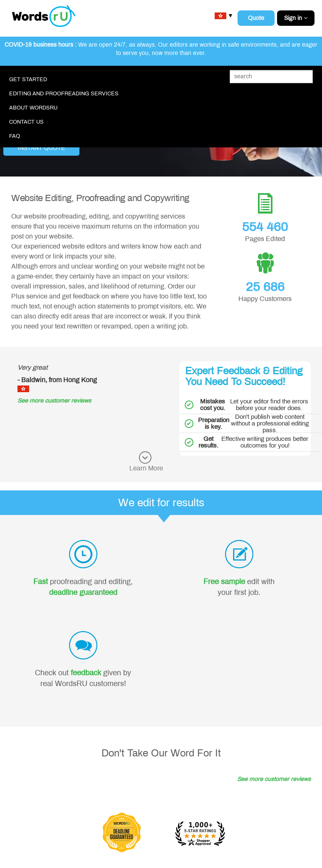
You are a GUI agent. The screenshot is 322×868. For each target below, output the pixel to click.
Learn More (146, 468)
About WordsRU (33, 108)
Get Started (28, 80)
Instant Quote (41, 148)
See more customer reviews (54, 401)
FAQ (15, 136)
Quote (256, 18)
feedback (86, 673)
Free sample (224, 582)
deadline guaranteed (83, 592)
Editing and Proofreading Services (64, 94)
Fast (41, 582)
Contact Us (26, 122)
